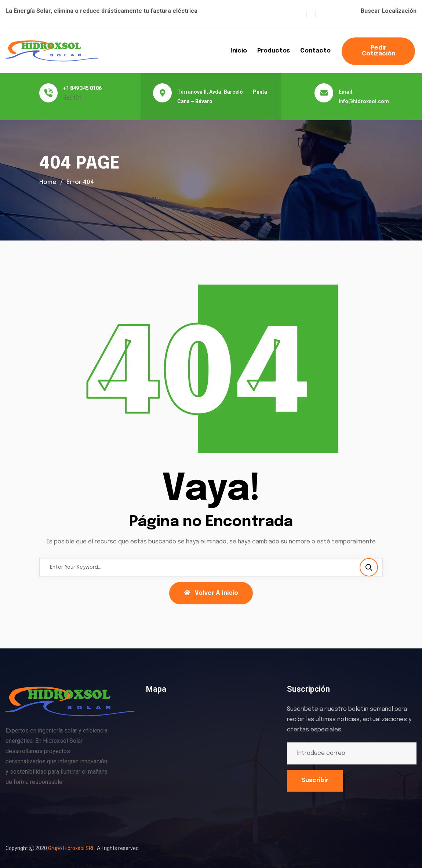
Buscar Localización (389, 11)
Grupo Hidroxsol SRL (71, 848)
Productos (274, 51)
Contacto (315, 51)
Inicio (239, 51)
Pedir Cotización (379, 51)
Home (48, 182)
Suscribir (315, 780)
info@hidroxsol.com (364, 101)
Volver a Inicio (211, 593)
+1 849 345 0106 (82, 88)
